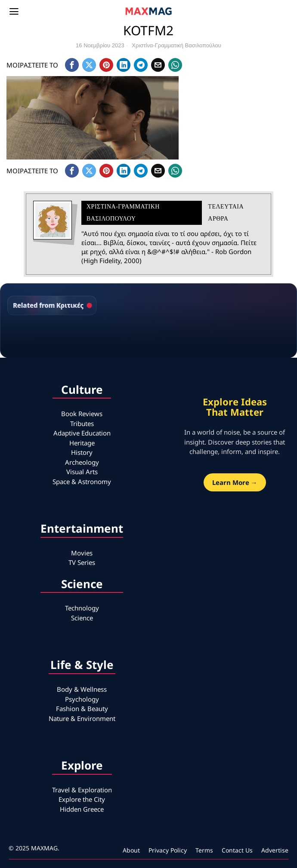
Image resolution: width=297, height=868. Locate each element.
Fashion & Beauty (82, 709)
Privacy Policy (168, 850)
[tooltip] (72, 65)
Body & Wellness (82, 689)
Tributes (82, 423)
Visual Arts (82, 472)
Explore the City (82, 799)
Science (82, 618)
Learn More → (235, 482)
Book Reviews (82, 414)
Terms (204, 850)
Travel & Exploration (82, 790)
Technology (82, 608)
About (131, 850)
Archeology (82, 462)
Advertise (275, 850)
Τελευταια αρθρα (226, 213)
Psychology (82, 699)
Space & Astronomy (82, 482)
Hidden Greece (82, 809)
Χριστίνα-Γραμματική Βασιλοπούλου (176, 45)
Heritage (82, 443)
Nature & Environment (82, 718)
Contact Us (237, 850)
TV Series (82, 562)
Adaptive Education (82, 433)
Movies (82, 553)
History (82, 452)
